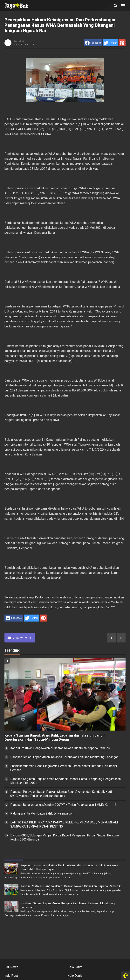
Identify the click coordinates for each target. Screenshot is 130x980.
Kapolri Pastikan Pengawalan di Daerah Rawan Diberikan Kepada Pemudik (60, 748)
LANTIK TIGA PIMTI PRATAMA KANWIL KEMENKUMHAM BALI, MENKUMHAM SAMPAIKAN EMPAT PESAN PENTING (64, 824)
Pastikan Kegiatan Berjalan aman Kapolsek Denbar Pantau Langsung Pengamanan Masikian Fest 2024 (65, 781)
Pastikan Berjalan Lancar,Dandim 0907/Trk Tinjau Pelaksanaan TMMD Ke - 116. (64, 805)
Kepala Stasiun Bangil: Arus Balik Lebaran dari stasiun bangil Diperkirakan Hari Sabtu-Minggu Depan (55, 737)
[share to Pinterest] (122, 43)
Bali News (11, 967)
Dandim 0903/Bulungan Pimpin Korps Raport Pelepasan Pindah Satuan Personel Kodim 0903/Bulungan (65, 837)
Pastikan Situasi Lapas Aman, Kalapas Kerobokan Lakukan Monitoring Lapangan (64, 757)
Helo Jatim (75, 967)
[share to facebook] (93, 43)
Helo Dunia (75, 976)
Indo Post (11, 976)
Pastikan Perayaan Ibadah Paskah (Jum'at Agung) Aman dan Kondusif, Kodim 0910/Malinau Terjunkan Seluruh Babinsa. (62, 794)
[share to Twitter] (110, 43)
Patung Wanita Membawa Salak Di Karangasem (42, 813)
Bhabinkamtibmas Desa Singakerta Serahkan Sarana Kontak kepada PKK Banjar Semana (64, 768)
